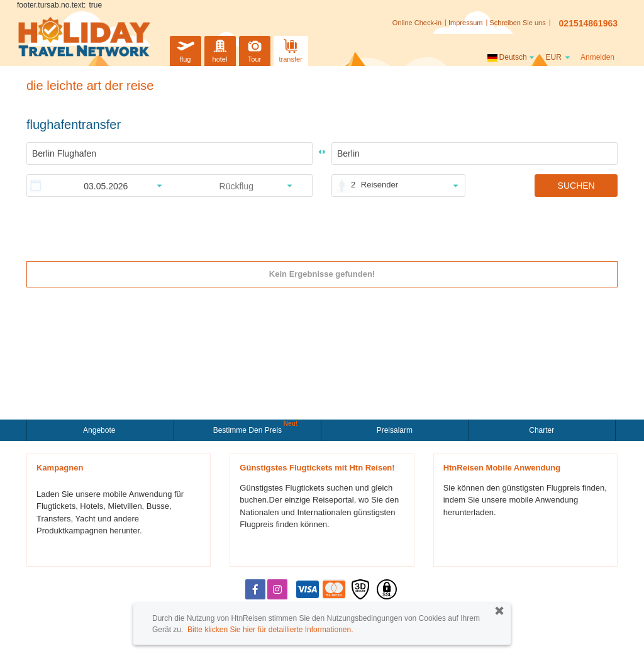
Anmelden (597, 57)
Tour (255, 49)
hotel (220, 49)
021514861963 (588, 23)
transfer (291, 49)
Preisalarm (395, 430)
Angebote (100, 430)
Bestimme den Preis (249, 429)
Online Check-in (417, 23)
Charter (541, 430)
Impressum (465, 23)
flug (186, 49)
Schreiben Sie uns (517, 23)
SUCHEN (576, 186)
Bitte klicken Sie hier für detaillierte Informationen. (270, 630)
